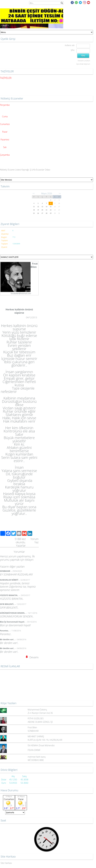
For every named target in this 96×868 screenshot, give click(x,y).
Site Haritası (6, 863)
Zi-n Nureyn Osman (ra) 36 (40, 713)
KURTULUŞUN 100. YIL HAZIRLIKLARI (45, 740)
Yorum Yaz (34, 541)
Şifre (73, 50)
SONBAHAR (33, 731)
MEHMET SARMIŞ (36, 736)
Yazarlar (21, 546)
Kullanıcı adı (70, 45)
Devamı (32, 657)
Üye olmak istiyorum (83, 64)
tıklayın (29, 560)
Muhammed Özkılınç (37, 710)
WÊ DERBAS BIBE (36, 760)
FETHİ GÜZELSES (36, 718)
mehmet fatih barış (37, 757)
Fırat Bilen (32, 727)
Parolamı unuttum (84, 61)
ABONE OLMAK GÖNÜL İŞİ (40, 722)
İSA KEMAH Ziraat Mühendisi (41, 745)
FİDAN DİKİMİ (34, 750)
